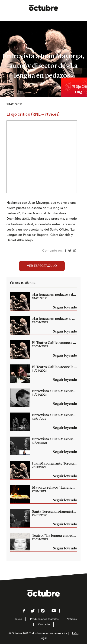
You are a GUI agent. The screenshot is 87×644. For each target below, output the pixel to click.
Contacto (44, 624)
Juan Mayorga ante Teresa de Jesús (55, 463)
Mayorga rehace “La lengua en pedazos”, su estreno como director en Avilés (55, 487)
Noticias (72, 619)
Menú (79, 7)
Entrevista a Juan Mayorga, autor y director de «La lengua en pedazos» (55, 391)
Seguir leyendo (65, 308)
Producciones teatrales (44, 619)
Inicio (19, 619)
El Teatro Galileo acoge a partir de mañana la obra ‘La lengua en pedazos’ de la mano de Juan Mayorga (55, 342)
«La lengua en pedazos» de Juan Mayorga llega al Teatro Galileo (55, 294)
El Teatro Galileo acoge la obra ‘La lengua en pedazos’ (55, 367)
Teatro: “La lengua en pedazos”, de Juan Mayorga (55, 535)
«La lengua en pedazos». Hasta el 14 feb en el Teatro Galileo (55, 318)
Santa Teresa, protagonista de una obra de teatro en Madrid (55, 511)
